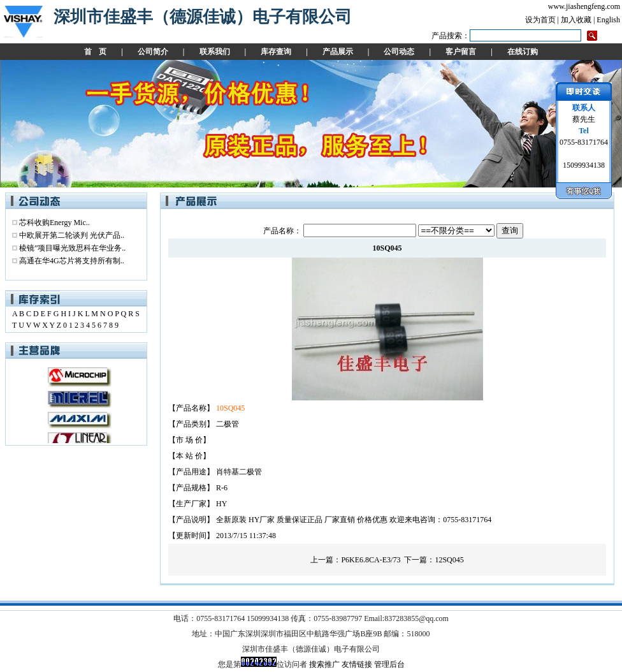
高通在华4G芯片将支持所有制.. (72, 261)
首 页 (95, 52)
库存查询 (276, 52)
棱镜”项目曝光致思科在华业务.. (72, 248)
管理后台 (389, 664)
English (608, 20)
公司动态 (399, 52)
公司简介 (153, 52)
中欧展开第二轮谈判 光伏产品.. (72, 235)
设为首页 (540, 20)
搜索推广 (324, 664)
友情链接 (357, 664)
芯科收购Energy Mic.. (54, 223)
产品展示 (338, 52)
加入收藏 (576, 20)
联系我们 (215, 52)
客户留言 (461, 52)
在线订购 (523, 52)
